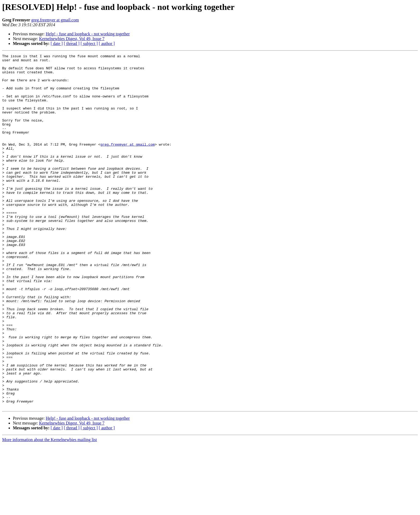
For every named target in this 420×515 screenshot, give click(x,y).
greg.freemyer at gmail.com (55, 20)
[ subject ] (89, 43)
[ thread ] (72, 43)
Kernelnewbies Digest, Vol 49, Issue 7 (72, 39)
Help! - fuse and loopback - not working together (88, 34)
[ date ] (57, 43)
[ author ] (107, 43)
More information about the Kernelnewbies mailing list (50, 510)
